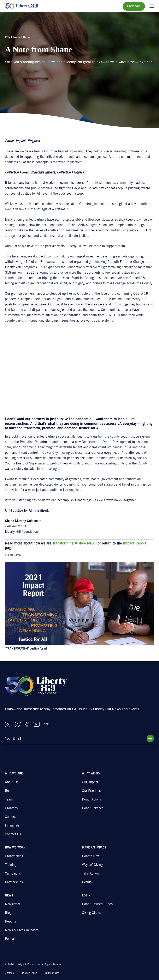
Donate (134, 6)
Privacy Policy (29, 973)
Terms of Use (52, 973)
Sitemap (9, 973)
